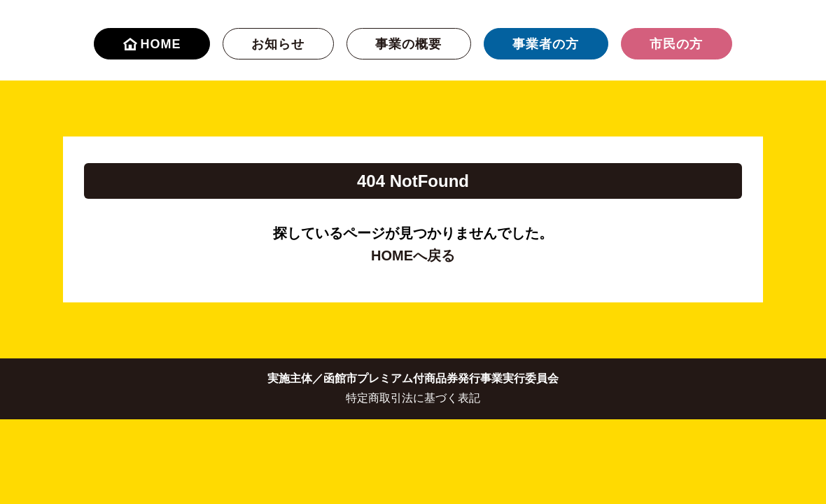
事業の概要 (408, 44)
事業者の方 (546, 44)
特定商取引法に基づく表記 (413, 398)
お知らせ (278, 44)
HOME (152, 44)
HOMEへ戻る (413, 255)
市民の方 (676, 44)
